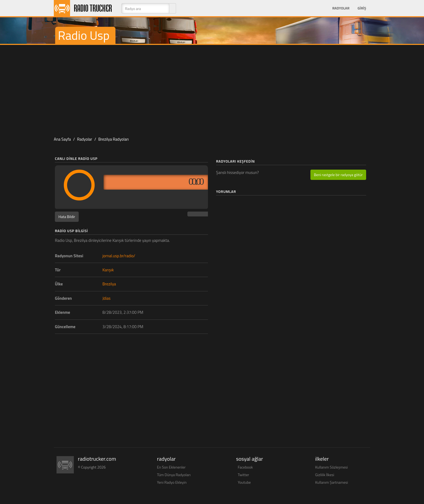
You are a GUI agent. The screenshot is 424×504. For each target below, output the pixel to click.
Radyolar (341, 8)
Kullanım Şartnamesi (332, 482)
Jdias (107, 298)
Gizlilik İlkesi (325, 475)
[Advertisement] (212, 88)
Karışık (108, 270)
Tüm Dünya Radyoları (174, 475)
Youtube (244, 482)
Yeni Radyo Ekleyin (172, 482)
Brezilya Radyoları (114, 139)
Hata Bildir (67, 217)
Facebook (245, 467)
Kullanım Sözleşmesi (332, 467)
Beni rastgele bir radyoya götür (338, 175)
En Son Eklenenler (171, 467)
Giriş (362, 8)
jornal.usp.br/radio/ (119, 256)
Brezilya (109, 284)
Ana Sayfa (62, 139)
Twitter (243, 475)
